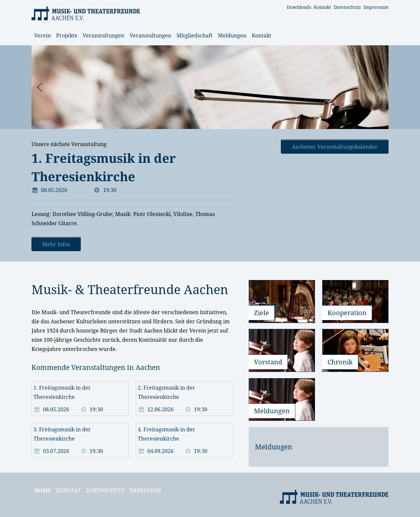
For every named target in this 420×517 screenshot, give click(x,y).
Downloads (299, 7)
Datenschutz (347, 7)
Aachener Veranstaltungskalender (335, 147)
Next (380, 87)
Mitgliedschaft (195, 35)
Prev (40, 87)
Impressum (376, 7)
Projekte (67, 35)
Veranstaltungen (104, 35)
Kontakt (322, 7)
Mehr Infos (56, 244)
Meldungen (232, 35)
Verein (42, 35)
